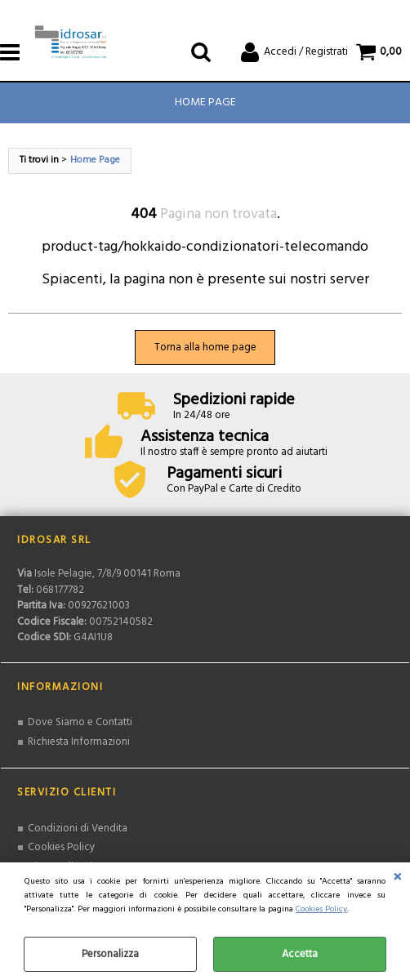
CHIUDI (397, 879)
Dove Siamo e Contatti (80, 722)
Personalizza (110, 954)
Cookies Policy (321, 909)
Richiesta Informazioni (79, 742)
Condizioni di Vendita (78, 829)
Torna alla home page (205, 347)
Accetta (300, 954)
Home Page (205, 102)
